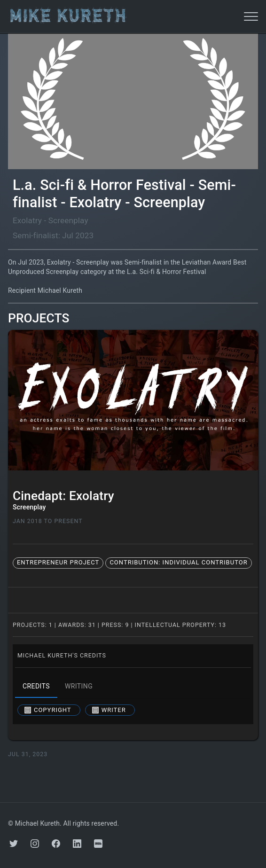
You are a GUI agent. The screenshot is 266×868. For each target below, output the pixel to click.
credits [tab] (36, 687)
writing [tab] (79, 687)
